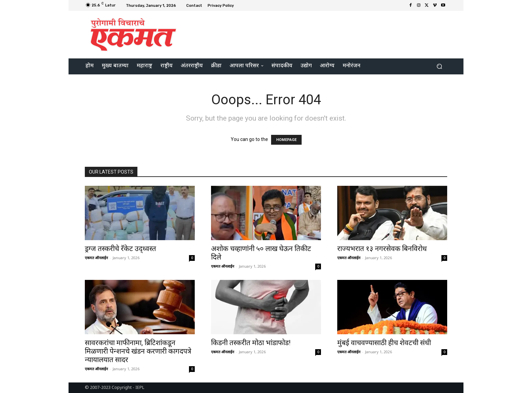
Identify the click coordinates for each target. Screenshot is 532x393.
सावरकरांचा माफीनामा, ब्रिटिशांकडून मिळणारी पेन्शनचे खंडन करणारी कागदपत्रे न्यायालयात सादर (138, 351)
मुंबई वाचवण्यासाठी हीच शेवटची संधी (384, 343)
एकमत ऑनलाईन (96, 258)
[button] (439, 66)
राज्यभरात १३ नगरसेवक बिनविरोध (382, 249)
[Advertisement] (323, 34)
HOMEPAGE (286, 140)
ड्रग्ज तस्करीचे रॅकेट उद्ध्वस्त (120, 249)
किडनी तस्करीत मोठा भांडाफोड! (251, 343)
